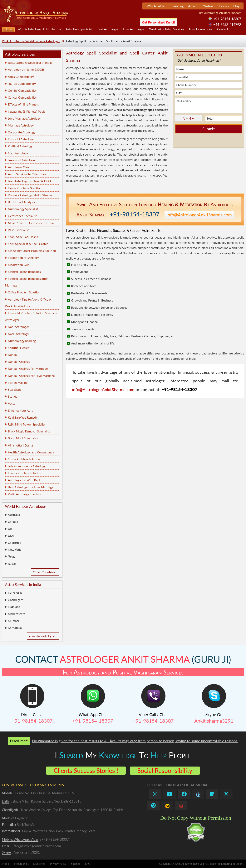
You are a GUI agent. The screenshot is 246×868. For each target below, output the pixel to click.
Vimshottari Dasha (20, 445)
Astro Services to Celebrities (27, 174)
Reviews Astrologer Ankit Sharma (30, 195)
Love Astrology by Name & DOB (29, 181)
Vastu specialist (18, 230)
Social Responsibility (165, 770)
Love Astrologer (134, 29)
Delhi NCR (15, 593)
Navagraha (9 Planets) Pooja (27, 111)
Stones (12, 396)
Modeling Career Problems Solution (32, 251)
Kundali (13, 355)
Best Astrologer (108, 29)
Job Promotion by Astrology (27, 466)
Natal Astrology (18, 334)
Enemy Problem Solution (25, 473)
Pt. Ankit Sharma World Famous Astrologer (31, 41)
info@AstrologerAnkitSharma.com (220, 13)
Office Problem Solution (24, 292)
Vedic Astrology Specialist (25, 494)
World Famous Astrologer (26, 506)
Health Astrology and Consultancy (31, 452)
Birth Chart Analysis (21, 202)
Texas (12, 556)
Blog (236, 6)
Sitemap (76, 864)
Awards (193, 6)
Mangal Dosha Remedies (24, 272)
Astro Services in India (23, 584)
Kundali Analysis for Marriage (28, 368)
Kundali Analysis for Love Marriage (31, 376)
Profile (6, 864)
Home (8, 29)
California (15, 542)
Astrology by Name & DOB (26, 69)
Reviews (223, 6)
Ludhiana (14, 607)
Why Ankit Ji (155, 6)
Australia (14, 515)
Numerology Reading (22, 341)
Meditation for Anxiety (23, 258)
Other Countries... (45, 572)
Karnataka (15, 628)
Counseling (176, 6)
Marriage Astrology (21, 125)
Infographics (21, 864)
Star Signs (15, 389)
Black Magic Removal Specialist (29, 431)
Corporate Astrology (22, 132)
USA (11, 536)
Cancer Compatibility (22, 97)
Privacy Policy (58, 864)
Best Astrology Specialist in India (30, 62)
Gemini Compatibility (22, 90)
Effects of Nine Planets (23, 104)
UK (10, 529)
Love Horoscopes (201, 29)
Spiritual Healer (18, 348)
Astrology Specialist (79, 29)
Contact (223, 29)
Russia (12, 563)
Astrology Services (20, 54)
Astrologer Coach (20, 167)
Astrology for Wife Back (24, 480)
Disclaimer (39, 864)
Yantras (208, 6)
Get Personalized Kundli (158, 22)
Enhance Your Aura (21, 410)
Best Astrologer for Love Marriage (31, 487)
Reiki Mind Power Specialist (27, 424)
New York (14, 549)
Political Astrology (20, 146)
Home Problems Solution (25, 188)
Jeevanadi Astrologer (22, 160)
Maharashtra (17, 614)
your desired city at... (43, 636)
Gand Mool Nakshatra (23, 438)
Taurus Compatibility (22, 83)
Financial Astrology (21, 139)
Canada (13, 522)
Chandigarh (16, 600)
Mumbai (13, 621)
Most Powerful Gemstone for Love (31, 223)
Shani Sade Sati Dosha (23, 237)
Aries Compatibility (21, 77)
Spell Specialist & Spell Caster (28, 244)
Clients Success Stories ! (86, 770)
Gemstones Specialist (22, 216)
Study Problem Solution (24, 459)
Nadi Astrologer (18, 327)
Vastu (12, 403)
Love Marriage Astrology (24, 118)
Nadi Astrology (18, 153)
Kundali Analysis (19, 362)
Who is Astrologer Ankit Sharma (39, 29)
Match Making (18, 382)
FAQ (88, 864)
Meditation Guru (19, 265)
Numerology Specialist (23, 209)
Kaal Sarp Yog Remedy (23, 417)
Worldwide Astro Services (167, 29)
